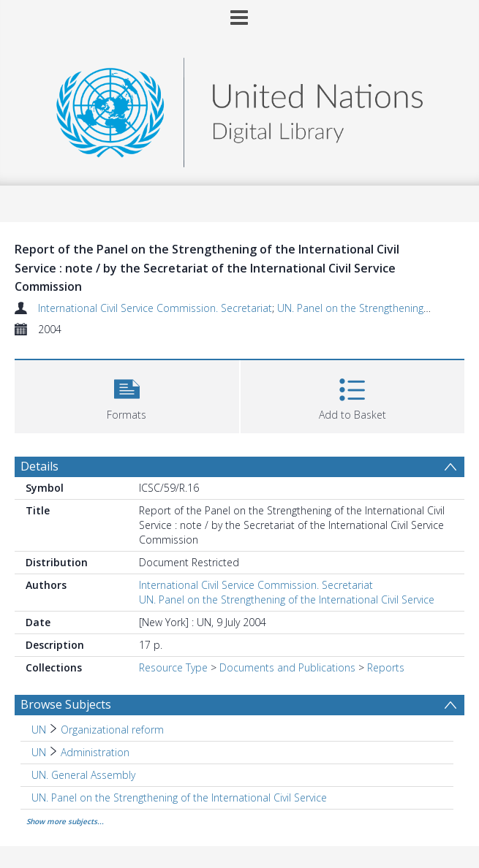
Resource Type (173, 667)
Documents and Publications (287, 667)
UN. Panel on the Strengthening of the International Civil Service (287, 599)
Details (39, 466)
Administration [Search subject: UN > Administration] (95, 752)
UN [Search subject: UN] (39, 730)
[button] (127, 395)
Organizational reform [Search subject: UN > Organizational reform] (112, 730)
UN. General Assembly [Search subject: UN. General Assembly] (83, 775)
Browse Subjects (66, 704)
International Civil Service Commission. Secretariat (155, 308)
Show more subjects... (65, 821)
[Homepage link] (239, 108)
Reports (386, 667)
